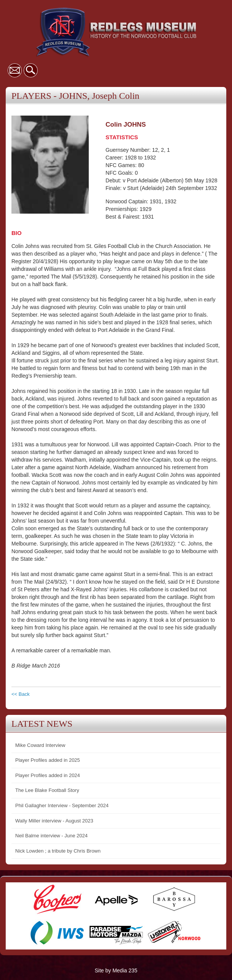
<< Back (21, 694)
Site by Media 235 (116, 970)
